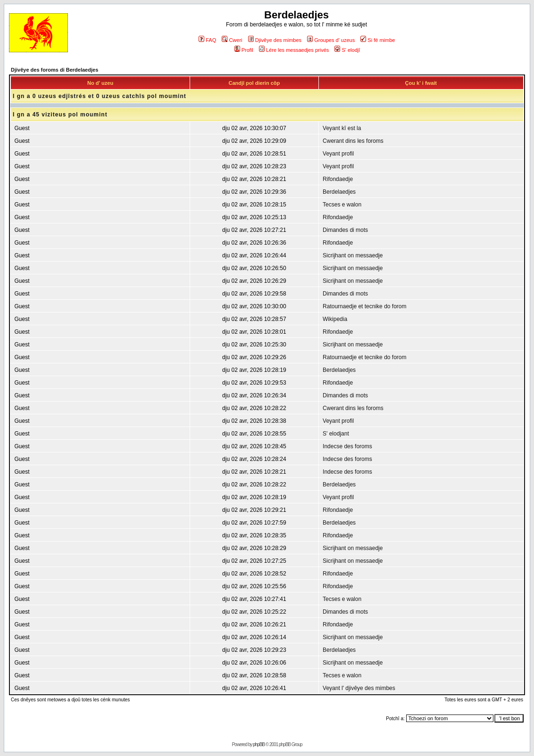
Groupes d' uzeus (331, 40)
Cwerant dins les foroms (353, 141)
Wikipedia (335, 319)
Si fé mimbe (378, 40)
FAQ (207, 40)
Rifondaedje (338, 179)
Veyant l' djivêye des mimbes (359, 688)
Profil (244, 50)
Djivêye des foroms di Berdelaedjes (54, 70)
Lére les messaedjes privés (294, 50)
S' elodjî (347, 50)
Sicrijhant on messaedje (353, 255)
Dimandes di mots (345, 230)
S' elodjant (336, 434)
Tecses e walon (342, 205)
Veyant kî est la (342, 128)
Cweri (232, 40)
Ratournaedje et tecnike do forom (364, 306)
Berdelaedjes (339, 192)
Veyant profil (338, 154)
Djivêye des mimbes (275, 40)
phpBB (259, 744)
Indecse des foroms (347, 446)
